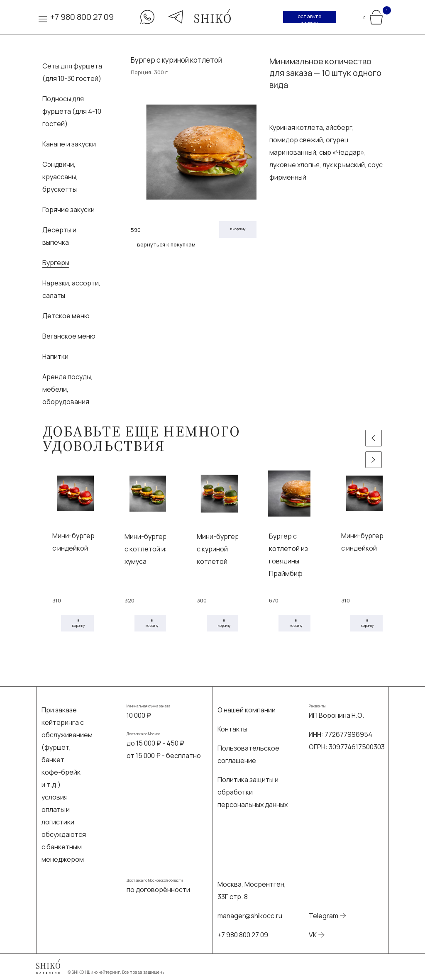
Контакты (232, 729)
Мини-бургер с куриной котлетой (218, 549)
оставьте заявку (309, 18)
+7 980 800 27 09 (82, 17)
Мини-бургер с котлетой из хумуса (147, 549)
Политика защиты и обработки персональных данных (253, 792)
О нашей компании (247, 710)
